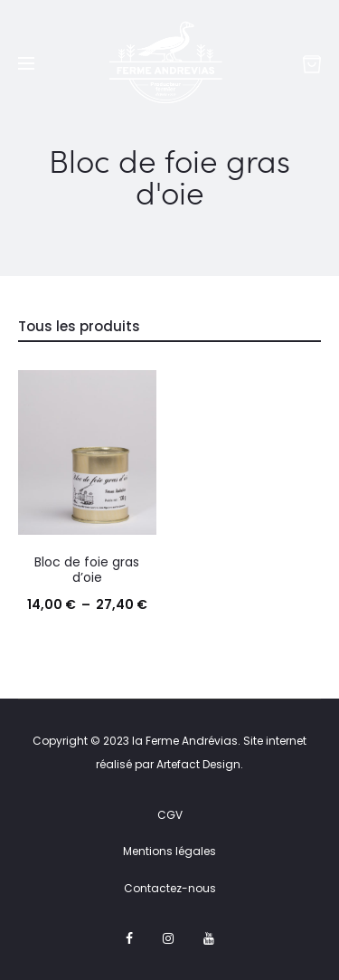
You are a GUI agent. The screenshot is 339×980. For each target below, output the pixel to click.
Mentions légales (169, 851)
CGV (170, 815)
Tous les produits (79, 326)
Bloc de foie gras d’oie (87, 570)
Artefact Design (198, 764)
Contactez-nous (170, 888)
